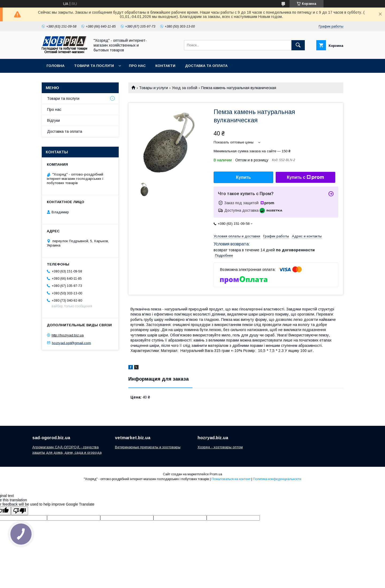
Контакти (165, 66)
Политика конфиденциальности (277, 479)
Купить (244, 177)
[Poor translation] (20, 511)
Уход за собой (185, 88)
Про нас (137, 66)
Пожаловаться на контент (231, 479)
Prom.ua (216, 474)
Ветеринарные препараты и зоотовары (148, 447)
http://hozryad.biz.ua (68, 335)
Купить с (305, 177)
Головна (55, 66)
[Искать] (298, 45)
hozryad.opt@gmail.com (71, 343)
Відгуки (53, 120)
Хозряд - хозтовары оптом (220, 447)
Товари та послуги (94, 66)
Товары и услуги (153, 88)
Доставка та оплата (206, 66)
